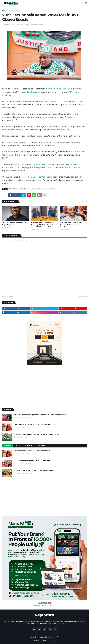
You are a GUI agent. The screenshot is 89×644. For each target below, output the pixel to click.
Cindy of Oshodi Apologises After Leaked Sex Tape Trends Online (40, 415)
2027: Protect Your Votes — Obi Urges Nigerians (14, 224)
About (44, 640)
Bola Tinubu (25, 189)
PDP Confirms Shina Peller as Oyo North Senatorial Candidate (72, 225)
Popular (8, 446)
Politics (54, 189)
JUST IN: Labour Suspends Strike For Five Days (32, 461)
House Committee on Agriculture (37, 177)
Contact (52, 640)
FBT (58, 637)
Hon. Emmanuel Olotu (42, 164)
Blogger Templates (46, 637)
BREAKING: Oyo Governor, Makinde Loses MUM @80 (34, 470)
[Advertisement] (20, 390)
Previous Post (9, 296)
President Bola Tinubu (27, 92)
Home (5, 10)
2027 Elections (14, 10)
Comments (30, 446)
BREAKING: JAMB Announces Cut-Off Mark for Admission (36, 434)
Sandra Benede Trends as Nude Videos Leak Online (34, 425)
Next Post (82, 296)
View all (84, 201)
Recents (18, 446)
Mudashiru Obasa (37, 189)
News (47, 189)
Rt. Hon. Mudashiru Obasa (57, 89)
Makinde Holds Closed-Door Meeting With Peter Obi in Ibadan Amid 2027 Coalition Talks (44, 225)
